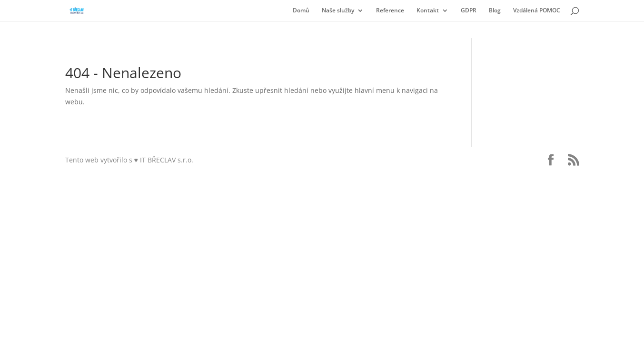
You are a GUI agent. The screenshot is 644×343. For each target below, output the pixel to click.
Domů (301, 11)
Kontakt (428, 11)
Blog (495, 11)
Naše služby (338, 11)
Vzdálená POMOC (537, 11)
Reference (390, 11)
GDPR (469, 11)
